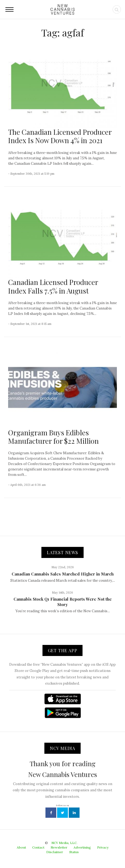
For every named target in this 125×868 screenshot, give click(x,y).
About (21, 847)
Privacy (103, 847)
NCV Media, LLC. (64, 843)
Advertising (82, 847)
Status (74, 852)
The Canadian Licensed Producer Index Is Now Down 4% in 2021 (60, 136)
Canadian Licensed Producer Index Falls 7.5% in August (53, 286)
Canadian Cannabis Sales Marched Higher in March (63, 574)
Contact (38, 847)
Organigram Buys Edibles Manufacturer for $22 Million (53, 437)
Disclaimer (55, 852)
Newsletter (59, 847)
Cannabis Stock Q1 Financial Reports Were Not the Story (63, 602)
